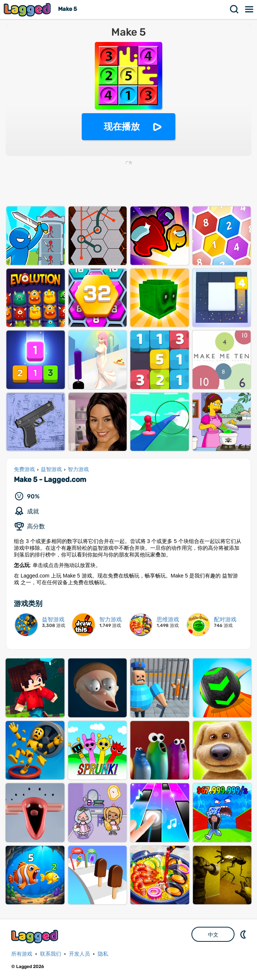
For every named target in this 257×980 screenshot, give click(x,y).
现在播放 (122, 126)
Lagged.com (36, 936)
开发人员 (79, 954)
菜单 (250, 9)
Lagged (28, 10)
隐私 (103, 954)
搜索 (235, 9)
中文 (213, 935)
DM (244, 934)
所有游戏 (22, 954)
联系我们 (51, 954)
